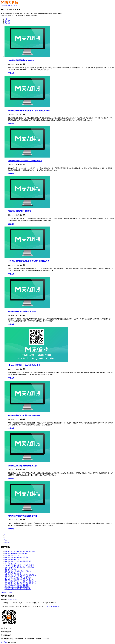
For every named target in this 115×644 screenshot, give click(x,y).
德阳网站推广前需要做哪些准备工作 (23, 466)
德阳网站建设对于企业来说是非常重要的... (19, 561)
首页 (2, 5)
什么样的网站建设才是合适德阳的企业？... (19, 579)
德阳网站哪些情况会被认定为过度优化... (18, 577)
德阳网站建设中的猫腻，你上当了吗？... (18, 571)
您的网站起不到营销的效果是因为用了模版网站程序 (29, 261)
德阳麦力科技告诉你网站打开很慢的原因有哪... (20, 551)
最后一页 (8, 543)
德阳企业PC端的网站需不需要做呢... (17, 553)
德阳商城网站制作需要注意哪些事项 (23, 516)
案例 (6, 5)
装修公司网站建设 (11, 569)
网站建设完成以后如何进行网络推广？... (18, 589)
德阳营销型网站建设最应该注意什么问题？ (25, 161)
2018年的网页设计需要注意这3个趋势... (17, 587)
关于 (12, 5)
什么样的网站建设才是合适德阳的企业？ (24, 365)
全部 (6, 19)
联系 (16, 5)
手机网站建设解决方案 (12, 555)
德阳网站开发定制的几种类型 (20, 211)
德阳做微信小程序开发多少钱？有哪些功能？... (20, 583)
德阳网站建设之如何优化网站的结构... (17, 585)
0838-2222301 (13, 599)
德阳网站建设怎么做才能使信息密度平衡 (24, 415)
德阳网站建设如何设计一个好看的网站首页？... (20, 581)
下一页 (7, 541)
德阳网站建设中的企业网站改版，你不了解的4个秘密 (29, 111)
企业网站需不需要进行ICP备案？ (21, 60)
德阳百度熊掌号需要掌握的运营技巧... (17, 557)
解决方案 (8, 23)
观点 (9, 5)
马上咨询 (4, 642)
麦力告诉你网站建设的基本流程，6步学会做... (20, 567)
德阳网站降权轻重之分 (12, 559)
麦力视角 (8, 21)
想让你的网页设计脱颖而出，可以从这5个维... (20, 565)
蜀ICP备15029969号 (53, 606)
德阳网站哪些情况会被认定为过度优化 (23, 312)
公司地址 (4, 592)
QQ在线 (9, 592)
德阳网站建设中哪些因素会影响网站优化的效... (20, 575)
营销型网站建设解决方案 (13, 573)
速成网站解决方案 (11, 563)
